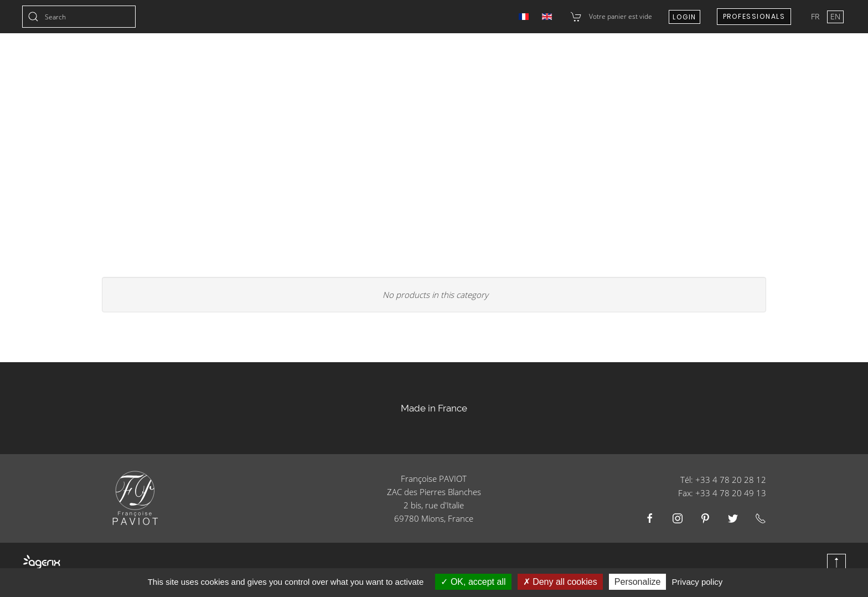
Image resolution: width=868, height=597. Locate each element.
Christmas (313, 61)
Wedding (376, 61)
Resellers (611, 61)
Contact (672, 61)
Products (438, 61)
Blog (836, 61)
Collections (242, 61)
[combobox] (79, 17)
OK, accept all (473, 582)
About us (732, 61)
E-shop (789, 61)
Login (684, 17)
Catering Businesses (525, 61)
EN (835, 16)
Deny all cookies (560, 582)
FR (816, 16)
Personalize (638, 582)
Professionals (754, 16)
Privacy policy (697, 582)
